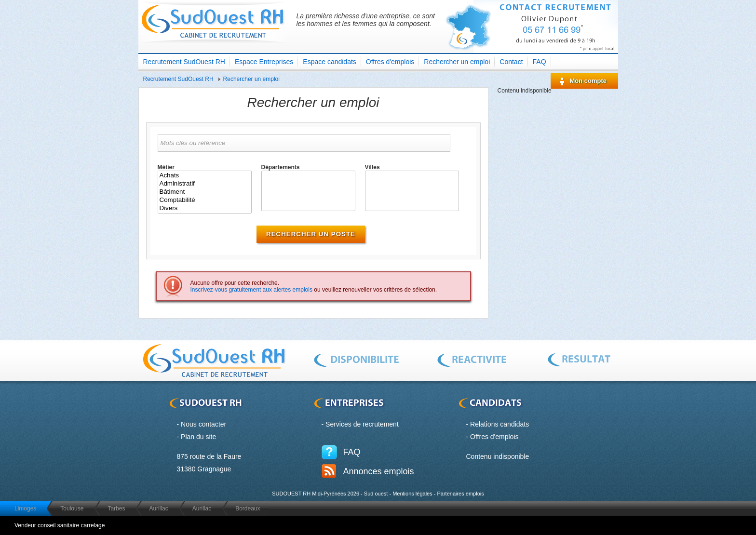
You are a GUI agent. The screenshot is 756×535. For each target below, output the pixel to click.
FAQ (540, 62)
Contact (511, 62)
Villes (372, 167)
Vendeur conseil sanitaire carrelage (60, 525)
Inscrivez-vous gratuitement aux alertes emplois (251, 290)
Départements (281, 167)
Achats (205, 176)
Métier (166, 167)
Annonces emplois (379, 471)
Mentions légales (412, 494)
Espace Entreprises (264, 62)
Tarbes (116, 508)
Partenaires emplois (460, 494)
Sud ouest (376, 494)
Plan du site (198, 437)
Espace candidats (330, 62)
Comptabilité (205, 200)
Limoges (25, 508)
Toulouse (72, 508)
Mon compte (588, 81)
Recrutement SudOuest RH (184, 62)
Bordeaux (248, 508)
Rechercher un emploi (457, 62)
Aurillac (158, 508)
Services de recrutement (362, 424)
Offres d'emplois (390, 62)
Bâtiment (205, 192)
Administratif (205, 184)
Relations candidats (499, 424)
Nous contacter (203, 424)
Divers (205, 208)
